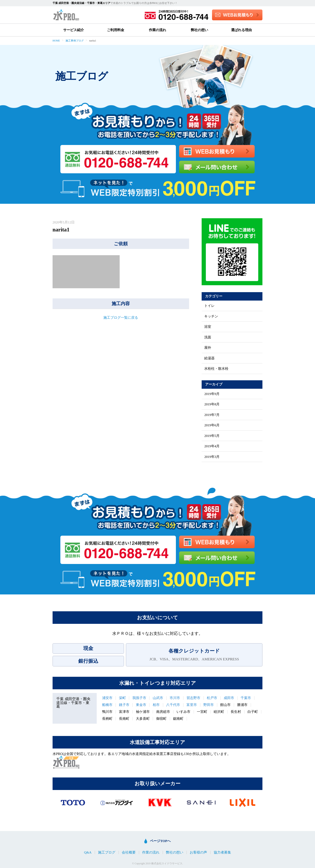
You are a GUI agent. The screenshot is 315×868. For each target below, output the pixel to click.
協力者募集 (222, 852)
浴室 (208, 327)
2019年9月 (212, 394)
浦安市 (107, 698)
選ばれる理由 (241, 30)
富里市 (192, 705)
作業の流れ (157, 30)
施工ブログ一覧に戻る (121, 318)
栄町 (122, 698)
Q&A (88, 852)
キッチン (211, 316)
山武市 (158, 698)
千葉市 (246, 698)
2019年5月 (212, 436)
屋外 (208, 348)
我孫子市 (139, 698)
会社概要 (129, 852)
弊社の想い (199, 30)
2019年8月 (212, 404)
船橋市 (107, 705)
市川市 (175, 698)
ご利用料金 (116, 30)
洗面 (208, 337)
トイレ (209, 306)
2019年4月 (212, 446)
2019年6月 (212, 425)
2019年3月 (212, 457)
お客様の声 (198, 852)
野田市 (209, 705)
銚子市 (124, 705)
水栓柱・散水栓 (216, 369)
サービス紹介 (74, 30)
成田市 (229, 698)
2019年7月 (212, 415)
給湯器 (209, 358)
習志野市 (193, 698)
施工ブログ (107, 852)
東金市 (141, 705)
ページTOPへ (160, 841)
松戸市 (212, 698)
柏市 (156, 705)
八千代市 (173, 705)
